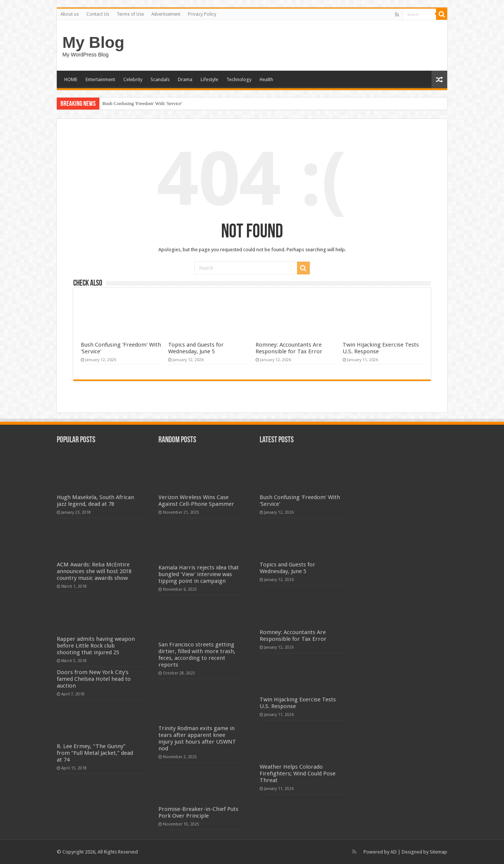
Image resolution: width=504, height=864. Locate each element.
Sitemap (438, 852)
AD (394, 852)
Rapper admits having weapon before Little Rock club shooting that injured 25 (96, 646)
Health (266, 79)
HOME (71, 79)
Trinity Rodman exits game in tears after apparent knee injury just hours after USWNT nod (197, 738)
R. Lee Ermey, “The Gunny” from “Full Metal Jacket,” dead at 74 (95, 753)
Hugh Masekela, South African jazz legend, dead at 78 (95, 501)
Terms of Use (130, 14)
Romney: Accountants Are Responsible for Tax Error (289, 348)
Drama (185, 79)
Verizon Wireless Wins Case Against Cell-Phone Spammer (196, 501)
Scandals (160, 79)
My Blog (93, 42)
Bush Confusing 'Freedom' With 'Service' (142, 103)
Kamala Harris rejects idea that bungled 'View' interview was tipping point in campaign (199, 574)
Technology (239, 79)
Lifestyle (209, 79)
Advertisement (166, 14)
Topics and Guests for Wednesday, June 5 (196, 348)
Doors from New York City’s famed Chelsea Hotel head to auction (94, 679)
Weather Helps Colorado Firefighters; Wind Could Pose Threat (298, 774)
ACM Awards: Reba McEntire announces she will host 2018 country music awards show (94, 571)
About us (70, 14)
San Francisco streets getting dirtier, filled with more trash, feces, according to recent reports (197, 655)
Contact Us (98, 14)
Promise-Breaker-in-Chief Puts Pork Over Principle (198, 812)
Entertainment (100, 79)
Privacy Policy (202, 14)
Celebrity (133, 79)
